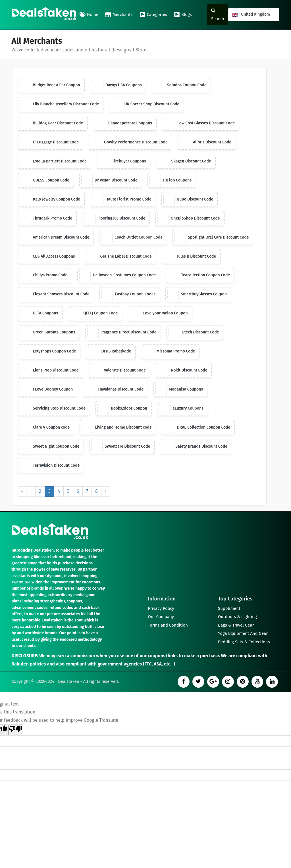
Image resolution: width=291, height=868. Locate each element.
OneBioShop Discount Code (189, 219)
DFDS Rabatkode (110, 352)
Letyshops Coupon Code (48, 352)
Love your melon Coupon (159, 314)
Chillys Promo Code (44, 276)
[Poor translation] (16, 731)
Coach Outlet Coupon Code (132, 238)
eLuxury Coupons (182, 409)
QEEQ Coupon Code (94, 314)
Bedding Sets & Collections (244, 642)
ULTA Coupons (39, 314)
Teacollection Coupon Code (199, 276)
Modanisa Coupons (179, 390)
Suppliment (229, 608)
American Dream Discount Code (55, 238)
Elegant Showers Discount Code (55, 295)
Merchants (119, 15)
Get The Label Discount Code (119, 257)
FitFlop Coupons (171, 181)
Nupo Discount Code (189, 200)
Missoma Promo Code (169, 352)
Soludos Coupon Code (180, 85)
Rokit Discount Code (183, 371)
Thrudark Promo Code (46, 219)
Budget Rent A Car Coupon (50, 85)
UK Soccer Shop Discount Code (145, 105)
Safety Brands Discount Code (195, 447)
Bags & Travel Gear (236, 625)
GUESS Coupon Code (44, 181)
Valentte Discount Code (118, 371)
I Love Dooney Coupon (46, 390)
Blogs (183, 15)
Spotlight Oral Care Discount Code (212, 238)
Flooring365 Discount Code (115, 219)
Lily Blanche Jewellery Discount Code (59, 105)
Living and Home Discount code (117, 428)
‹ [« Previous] (22, 492)
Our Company (161, 617)
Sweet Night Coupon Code (50, 447)
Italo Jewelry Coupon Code (50, 200)
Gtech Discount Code (194, 333)
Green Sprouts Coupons (47, 333)
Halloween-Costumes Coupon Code (118, 276)
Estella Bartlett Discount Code (53, 162)
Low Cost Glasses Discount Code (200, 124)
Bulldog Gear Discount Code (51, 124)
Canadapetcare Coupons (124, 124)
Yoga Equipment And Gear (243, 634)
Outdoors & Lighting (237, 617)
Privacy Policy (161, 608)
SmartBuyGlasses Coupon (197, 295)
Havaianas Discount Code (114, 390)
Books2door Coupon (123, 409)
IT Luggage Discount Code (49, 143)
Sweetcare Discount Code (121, 447)
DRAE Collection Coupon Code (197, 428)
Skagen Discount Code (185, 162)
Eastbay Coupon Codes (129, 295)
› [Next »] (106, 492)
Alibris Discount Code (206, 143)
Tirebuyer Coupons (123, 162)
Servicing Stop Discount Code (53, 409)
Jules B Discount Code (190, 257)
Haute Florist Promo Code (122, 200)
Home (89, 15)
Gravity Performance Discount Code (129, 143)
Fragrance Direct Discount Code (122, 333)
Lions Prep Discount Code (49, 371)
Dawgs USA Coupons (117, 85)
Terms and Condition (168, 625)
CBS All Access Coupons (47, 257)
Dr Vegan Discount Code (109, 181)
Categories (153, 15)
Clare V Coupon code (45, 428)
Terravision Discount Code (50, 466)
